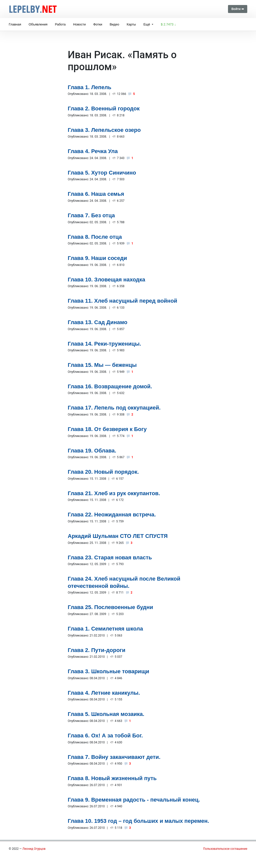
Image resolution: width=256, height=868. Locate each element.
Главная (15, 24)
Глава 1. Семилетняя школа (105, 629)
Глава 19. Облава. (92, 451)
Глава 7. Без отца (91, 215)
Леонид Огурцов (34, 849)
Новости (79, 24)
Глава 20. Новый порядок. (103, 472)
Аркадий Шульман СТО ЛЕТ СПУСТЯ (118, 536)
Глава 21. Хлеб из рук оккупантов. (114, 493)
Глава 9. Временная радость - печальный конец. (134, 800)
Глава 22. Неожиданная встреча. (112, 515)
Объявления (38, 24)
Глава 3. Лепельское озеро (104, 130)
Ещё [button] (147, 24)
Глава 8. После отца (95, 237)
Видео (114, 24)
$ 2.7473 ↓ (168, 24)
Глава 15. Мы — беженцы (102, 365)
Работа (60, 24)
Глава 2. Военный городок (104, 108)
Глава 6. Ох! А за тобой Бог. (105, 736)
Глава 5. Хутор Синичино (102, 173)
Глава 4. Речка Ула (93, 151)
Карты (131, 24)
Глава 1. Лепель (89, 87)
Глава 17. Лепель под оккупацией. (114, 408)
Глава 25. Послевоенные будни (110, 607)
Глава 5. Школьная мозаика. (106, 714)
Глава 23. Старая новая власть (110, 557)
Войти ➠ (238, 9)
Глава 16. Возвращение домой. (110, 386)
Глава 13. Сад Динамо (97, 322)
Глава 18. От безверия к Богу (107, 429)
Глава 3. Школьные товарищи (108, 671)
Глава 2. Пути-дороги (97, 650)
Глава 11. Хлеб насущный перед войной (122, 301)
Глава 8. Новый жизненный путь (112, 778)
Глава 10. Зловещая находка (106, 280)
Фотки (98, 24)
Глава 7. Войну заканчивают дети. (114, 757)
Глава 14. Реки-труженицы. (104, 344)
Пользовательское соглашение (225, 849)
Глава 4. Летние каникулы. (104, 693)
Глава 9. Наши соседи (97, 258)
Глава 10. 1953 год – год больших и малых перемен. (138, 821)
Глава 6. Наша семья (96, 194)
